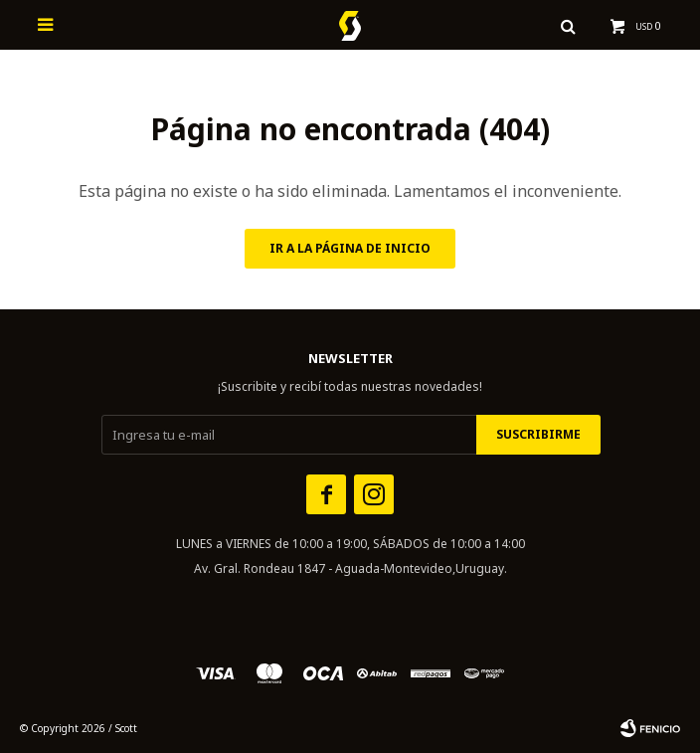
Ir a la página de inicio (350, 248)
